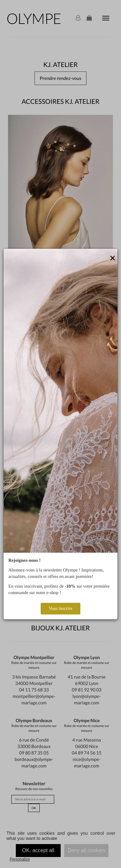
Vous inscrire (60, 608)
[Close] (113, 258)
